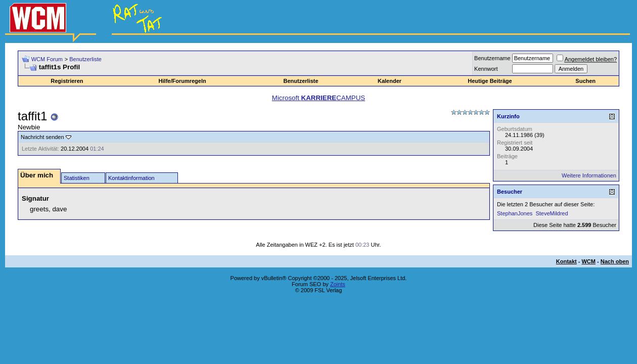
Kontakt (566, 261)
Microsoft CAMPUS (318, 98)
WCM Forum (47, 59)
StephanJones (515, 213)
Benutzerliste (85, 59)
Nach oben (615, 261)
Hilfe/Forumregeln (183, 81)
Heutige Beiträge (490, 81)
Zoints (338, 284)
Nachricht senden (42, 137)
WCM (588, 261)
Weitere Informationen (589, 175)
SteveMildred (552, 213)
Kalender (390, 81)
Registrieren (67, 81)
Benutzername (492, 58)
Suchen (585, 81)
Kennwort (486, 69)
